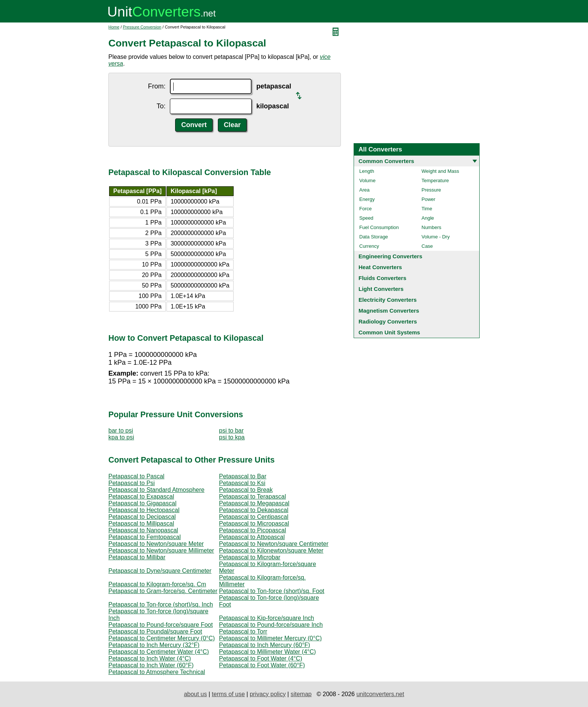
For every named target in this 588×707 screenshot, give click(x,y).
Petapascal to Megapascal (254, 503)
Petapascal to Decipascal (142, 517)
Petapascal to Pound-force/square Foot (160, 625)
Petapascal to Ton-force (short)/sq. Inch (161, 604)
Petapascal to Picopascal (253, 530)
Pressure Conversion (142, 27)
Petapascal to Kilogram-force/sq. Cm (157, 584)
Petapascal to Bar (243, 476)
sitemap (301, 694)
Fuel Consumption (379, 227)
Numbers (431, 227)
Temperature (435, 180)
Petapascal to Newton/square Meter (156, 544)
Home (114, 27)
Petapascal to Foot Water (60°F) (262, 665)
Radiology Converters (388, 321)
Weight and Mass (440, 171)
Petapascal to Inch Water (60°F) (151, 665)
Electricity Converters (388, 300)
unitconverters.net (380, 694)
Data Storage (374, 237)
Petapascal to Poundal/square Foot (155, 631)
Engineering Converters (390, 256)
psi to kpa (232, 437)
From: (157, 86)
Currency (369, 246)
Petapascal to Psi (132, 483)
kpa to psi (121, 437)
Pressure (431, 190)
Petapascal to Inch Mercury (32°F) (154, 645)
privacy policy (268, 694)
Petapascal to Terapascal (252, 497)
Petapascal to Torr (243, 631)
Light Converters (381, 289)
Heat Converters (380, 267)
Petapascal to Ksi (242, 483)
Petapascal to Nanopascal (143, 530)
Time (427, 209)
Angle (428, 218)
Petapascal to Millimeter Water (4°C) (267, 652)
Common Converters (386, 161)
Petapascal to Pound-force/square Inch (271, 625)
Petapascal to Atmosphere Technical (157, 672)
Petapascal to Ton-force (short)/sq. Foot (272, 591)
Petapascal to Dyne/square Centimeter (160, 571)
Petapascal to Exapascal (141, 497)
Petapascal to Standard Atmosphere (156, 490)
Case (427, 246)
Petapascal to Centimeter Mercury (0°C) (162, 638)
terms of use (228, 694)
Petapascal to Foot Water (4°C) (261, 658)
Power (428, 199)
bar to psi (121, 431)
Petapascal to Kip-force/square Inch (266, 618)
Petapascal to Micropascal (254, 524)
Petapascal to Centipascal (254, 517)
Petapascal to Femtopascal (145, 537)
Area (364, 190)
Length (367, 171)
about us (195, 694)
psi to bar (231, 431)
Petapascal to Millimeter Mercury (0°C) (270, 638)
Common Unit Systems (389, 332)
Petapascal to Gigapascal (142, 503)
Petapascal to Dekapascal (254, 510)
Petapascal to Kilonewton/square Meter (271, 550)
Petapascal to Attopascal (252, 537)
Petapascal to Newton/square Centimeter (274, 544)
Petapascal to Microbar (250, 557)
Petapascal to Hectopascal (144, 510)
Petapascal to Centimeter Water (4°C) (159, 652)
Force (365, 209)
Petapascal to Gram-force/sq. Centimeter (163, 591)
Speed (366, 218)
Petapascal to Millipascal (141, 524)
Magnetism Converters (389, 311)
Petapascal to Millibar (137, 557)
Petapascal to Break (246, 490)
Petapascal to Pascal (136, 476)
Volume (367, 180)
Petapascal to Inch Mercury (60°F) (265, 645)
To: (161, 106)
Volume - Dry (436, 237)
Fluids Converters (382, 278)
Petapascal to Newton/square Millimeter (161, 550)
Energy (367, 199)
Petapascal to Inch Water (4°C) (150, 658)
